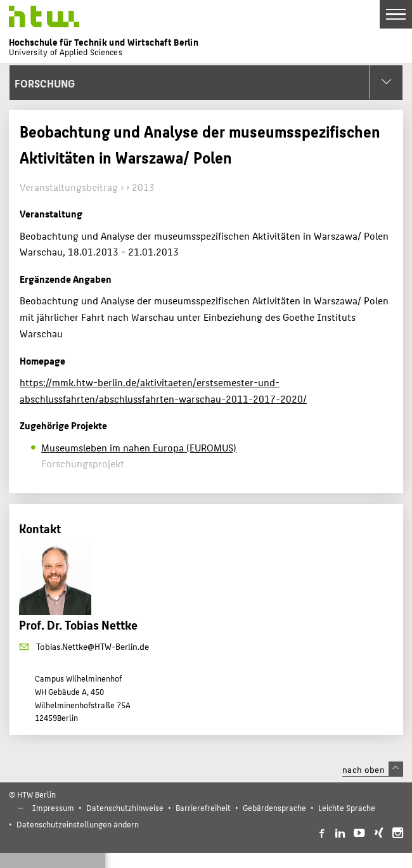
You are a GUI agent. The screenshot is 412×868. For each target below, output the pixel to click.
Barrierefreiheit (203, 807)
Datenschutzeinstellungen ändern (78, 824)
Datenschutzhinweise (125, 807)
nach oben (373, 769)
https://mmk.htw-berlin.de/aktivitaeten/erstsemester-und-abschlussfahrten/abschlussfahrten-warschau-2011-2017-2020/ (163, 390)
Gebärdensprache (274, 807)
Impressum (53, 807)
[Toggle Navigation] (396, 14)
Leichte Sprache (347, 807)
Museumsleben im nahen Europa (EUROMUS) (139, 447)
